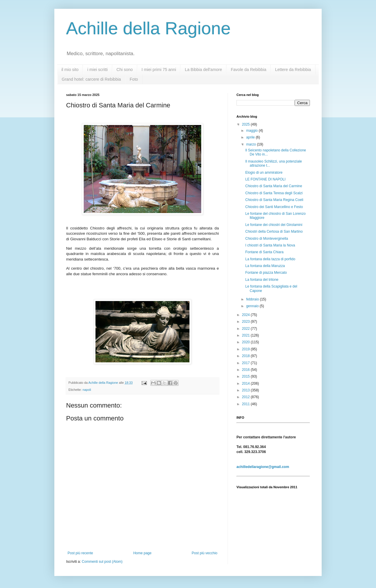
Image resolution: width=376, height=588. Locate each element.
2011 (246, 404)
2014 (246, 383)
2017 (246, 363)
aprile (251, 137)
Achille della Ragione (148, 28)
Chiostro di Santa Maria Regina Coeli (274, 200)
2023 (246, 322)
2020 (246, 342)
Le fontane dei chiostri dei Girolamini (274, 225)
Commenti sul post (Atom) (102, 562)
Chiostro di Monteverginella (267, 239)
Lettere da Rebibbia (293, 70)
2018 (246, 356)
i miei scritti (97, 70)
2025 (246, 124)
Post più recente (80, 553)
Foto (134, 79)
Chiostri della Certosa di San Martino (274, 232)
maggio (252, 131)
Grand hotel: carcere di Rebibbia (91, 79)
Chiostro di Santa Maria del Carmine (274, 186)
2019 (246, 349)
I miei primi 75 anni (159, 70)
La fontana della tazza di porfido (270, 259)
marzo (252, 144)
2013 (246, 390)
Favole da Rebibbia (249, 70)
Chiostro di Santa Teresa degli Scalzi (274, 193)
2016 (246, 370)
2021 (246, 335)
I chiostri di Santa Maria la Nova (270, 245)
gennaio (253, 306)
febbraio (253, 299)
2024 (246, 315)
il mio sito (70, 70)
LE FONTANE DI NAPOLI (265, 179)
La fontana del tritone (262, 280)
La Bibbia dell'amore (203, 70)
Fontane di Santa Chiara (264, 252)
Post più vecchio (205, 553)
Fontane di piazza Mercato (266, 273)
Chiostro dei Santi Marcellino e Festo (274, 207)
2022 (246, 329)
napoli (87, 390)
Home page (142, 553)
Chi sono (125, 70)
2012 (246, 397)
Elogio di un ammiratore (264, 173)
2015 (246, 376)
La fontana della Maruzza (265, 266)
